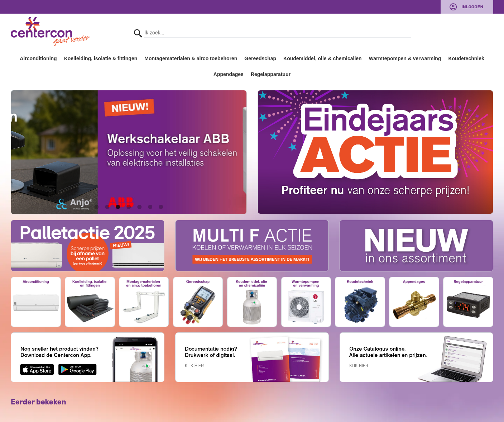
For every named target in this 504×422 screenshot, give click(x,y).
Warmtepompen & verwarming (405, 58)
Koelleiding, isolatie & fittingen (101, 58)
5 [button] (139, 207)
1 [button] (96, 207)
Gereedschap (260, 58)
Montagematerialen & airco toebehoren (191, 58)
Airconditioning (38, 58)
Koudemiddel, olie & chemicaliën (323, 58)
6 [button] (150, 207)
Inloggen (472, 7)
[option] (129, 152)
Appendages (229, 74)
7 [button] (161, 207)
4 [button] (129, 207)
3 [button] (118, 207)
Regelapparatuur (271, 74)
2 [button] (107, 207)
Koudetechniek (466, 58)
